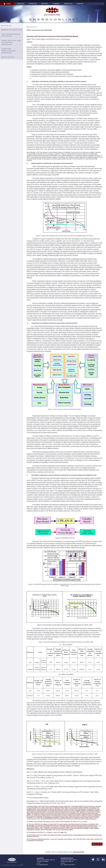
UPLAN (49, 480)
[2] (82, 501)
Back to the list (97, 844)
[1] (81, 236)
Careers (56, 4)
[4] (60, 543)
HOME (7, 4)
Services (21, 4)
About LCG (68, 4)
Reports (45, 4)
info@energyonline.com (33, 819)
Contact (80, 4)
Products (33, 4)
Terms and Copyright (79, 852)
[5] (44, 703)
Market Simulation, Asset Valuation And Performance (11, 43)
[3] (67, 505)
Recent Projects (8, 57)
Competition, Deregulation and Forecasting (8, 51)
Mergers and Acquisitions (12, 30)
